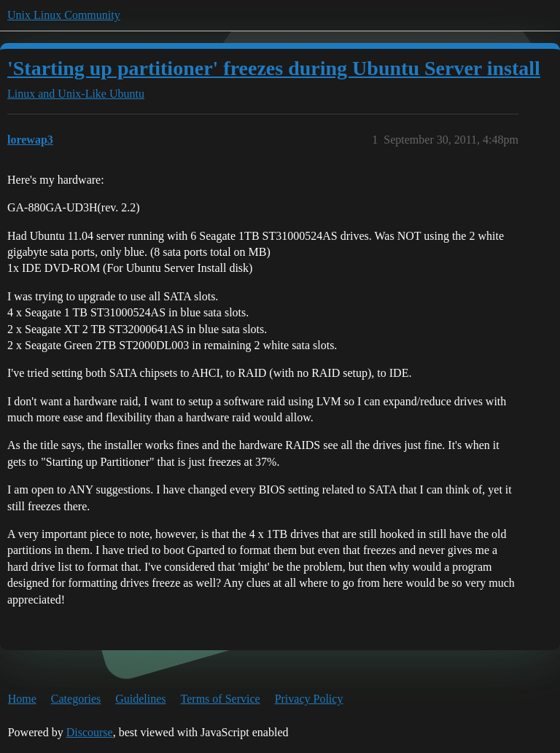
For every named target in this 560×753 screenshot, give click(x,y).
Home (22, 699)
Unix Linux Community (64, 15)
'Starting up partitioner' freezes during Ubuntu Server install (274, 68)
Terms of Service (221, 699)
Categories (76, 699)
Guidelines (140, 699)
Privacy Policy (309, 699)
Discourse (90, 732)
